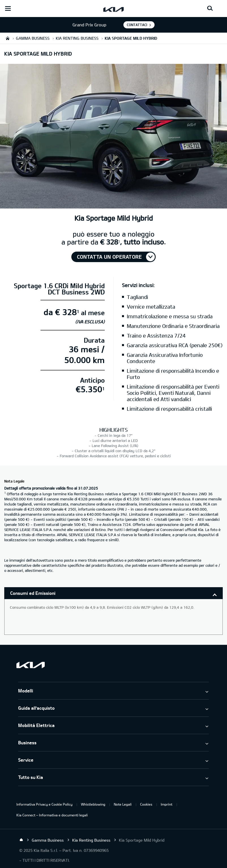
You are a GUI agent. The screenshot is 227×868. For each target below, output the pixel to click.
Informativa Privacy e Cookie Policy (44, 804)
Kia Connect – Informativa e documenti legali (52, 815)
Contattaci (137, 25)
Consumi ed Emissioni (33, 593)
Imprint (167, 804)
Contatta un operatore (109, 257)
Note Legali (123, 804)
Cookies (146, 804)
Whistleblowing (93, 804)
